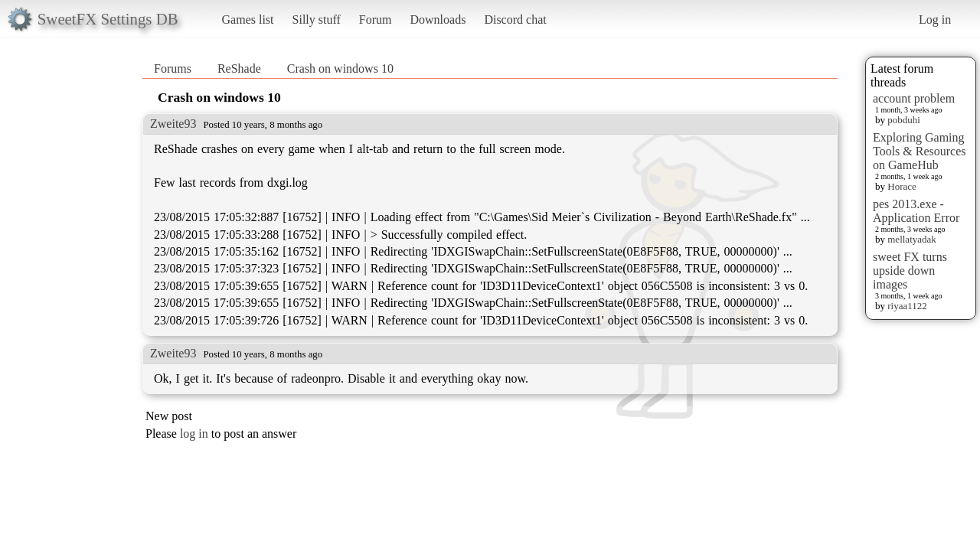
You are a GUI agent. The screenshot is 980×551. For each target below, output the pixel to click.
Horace (902, 186)
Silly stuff (317, 20)
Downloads (438, 20)
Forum (376, 20)
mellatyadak (912, 239)
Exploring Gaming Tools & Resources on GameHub (920, 151)
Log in (935, 20)
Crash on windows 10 (340, 68)
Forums (173, 68)
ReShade (239, 68)
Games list (248, 20)
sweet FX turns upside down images (910, 271)
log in (194, 434)
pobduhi (904, 120)
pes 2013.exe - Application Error (916, 211)
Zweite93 (173, 124)
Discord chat (515, 20)
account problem (914, 98)
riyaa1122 (907, 306)
